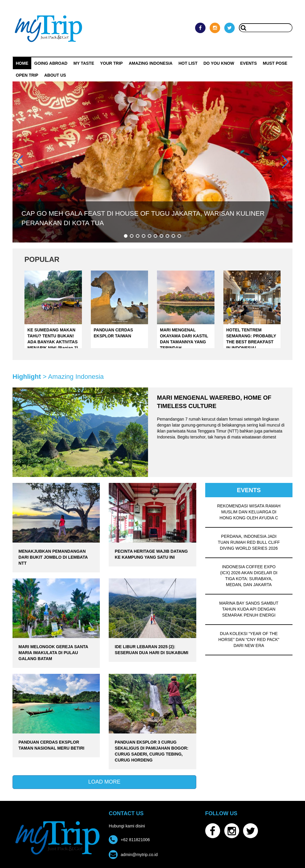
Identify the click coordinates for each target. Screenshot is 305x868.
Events (248, 63)
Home (22, 63)
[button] (126, 236)
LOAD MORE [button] (104, 782)
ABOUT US (55, 75)
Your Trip (111, 63)
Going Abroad (51, 63)
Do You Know (219, 63)
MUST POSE (275, 63)
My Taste (84, 63)
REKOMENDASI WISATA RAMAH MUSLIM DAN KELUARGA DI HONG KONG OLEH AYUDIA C (249, 512)
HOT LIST (188, 63)
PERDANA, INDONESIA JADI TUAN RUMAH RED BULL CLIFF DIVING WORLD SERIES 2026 (249, 542)
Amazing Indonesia (151, 63)
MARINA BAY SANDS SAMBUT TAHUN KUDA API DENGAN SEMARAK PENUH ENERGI (249, 609)
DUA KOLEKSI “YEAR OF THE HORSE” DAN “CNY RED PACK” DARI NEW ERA (249, 640)
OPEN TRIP (27, 75)
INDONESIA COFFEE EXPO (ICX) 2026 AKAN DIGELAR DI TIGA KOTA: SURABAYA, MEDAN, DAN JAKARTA (249, 576)
